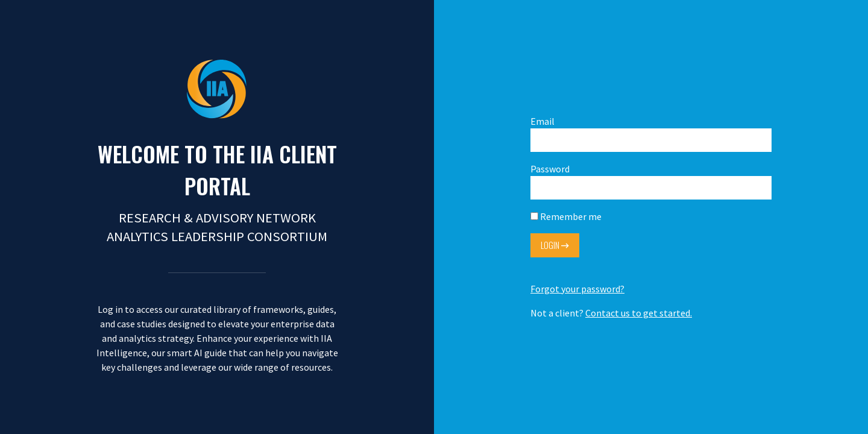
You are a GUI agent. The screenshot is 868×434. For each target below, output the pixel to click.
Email (651, 134)
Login (555, 245)
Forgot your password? (577, 289)
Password (651, 181)
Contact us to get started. (639, 313)
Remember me (566, 216)
